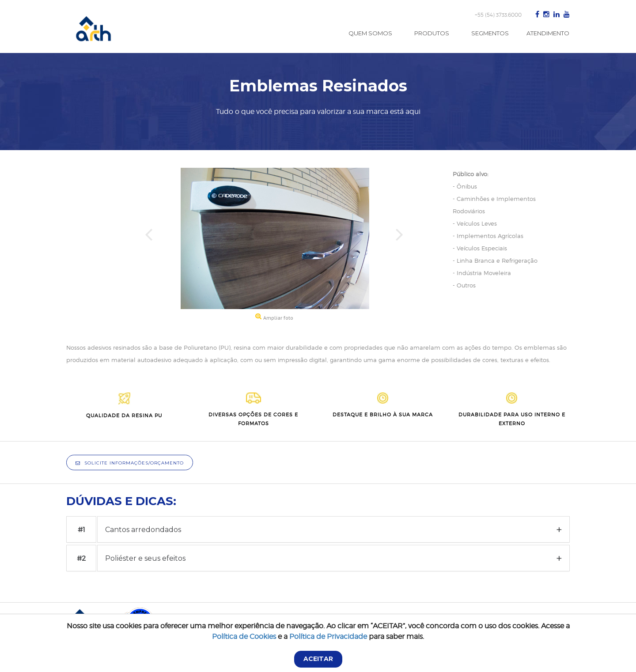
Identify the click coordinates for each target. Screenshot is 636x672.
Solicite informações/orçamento (130, 463)
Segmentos (490, 33)
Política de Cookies (244, 636)
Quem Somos (370, 33)
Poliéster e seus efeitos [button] (145, 558)
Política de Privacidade (328, 636)
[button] (150, 246)
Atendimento (548, 33)
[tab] (333, 529)
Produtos (432, 33)
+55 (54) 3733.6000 (498, 15)
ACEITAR (318, 659)
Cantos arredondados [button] (143, 530)
